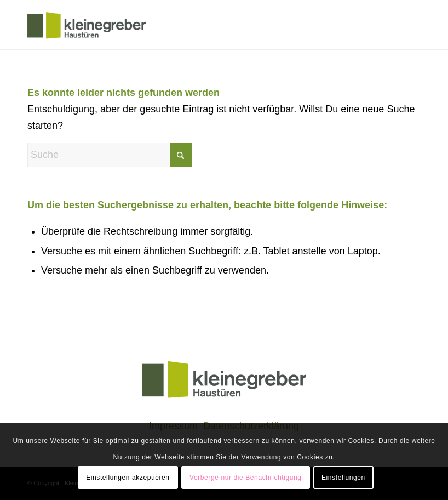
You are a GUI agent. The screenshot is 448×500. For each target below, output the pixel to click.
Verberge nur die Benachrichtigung (246, 478)
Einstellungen (343, 478)
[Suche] (110, 155)
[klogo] (87, 25)
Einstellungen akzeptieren (128, 478)
